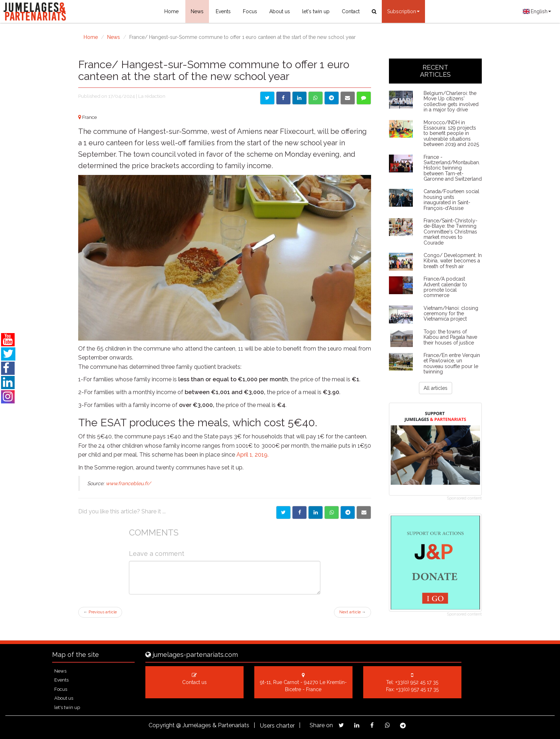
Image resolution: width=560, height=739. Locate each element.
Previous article (100, 612)
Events (223, 11)
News (197, 11)
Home (171, 11)
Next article (352, 612)
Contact (351, 11)
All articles (436, 388)
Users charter (277, 726)
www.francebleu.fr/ (128, 483)
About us (280, 11)
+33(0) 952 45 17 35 (417, 682)
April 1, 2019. (252, 455)
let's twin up (316, 11)
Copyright (162, 725)
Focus (250, 11)
